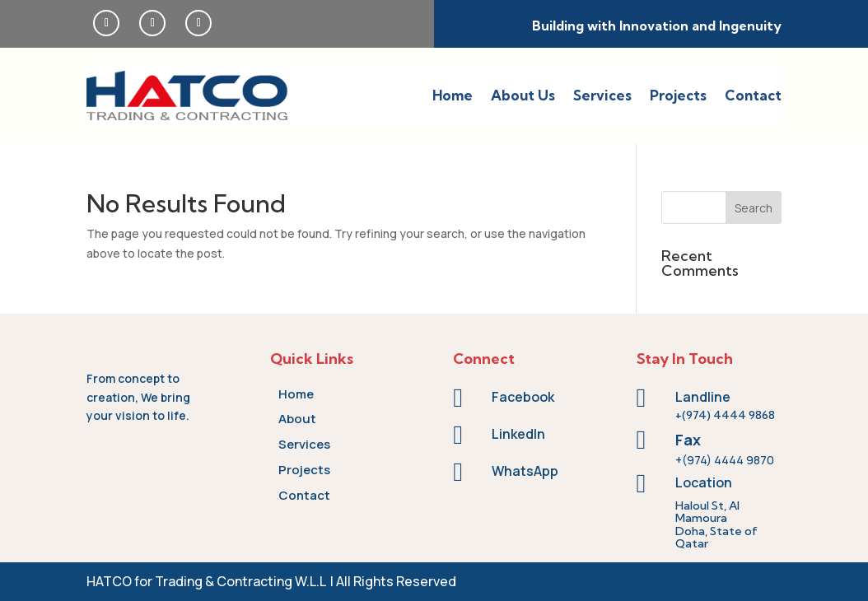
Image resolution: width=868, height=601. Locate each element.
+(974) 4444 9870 (725, 460)
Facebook (523, 397)
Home (453, 95)
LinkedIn (518, 434)
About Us (523, 95)
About (297, 419)
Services (602, 95)
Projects (678, 95)
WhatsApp (525, 471)
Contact (753, 95)
